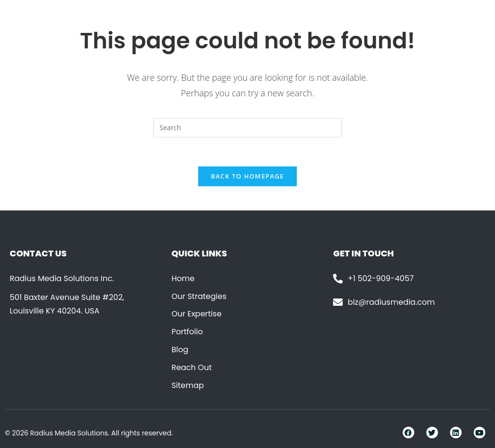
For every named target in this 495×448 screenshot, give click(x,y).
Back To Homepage (247, 176)
